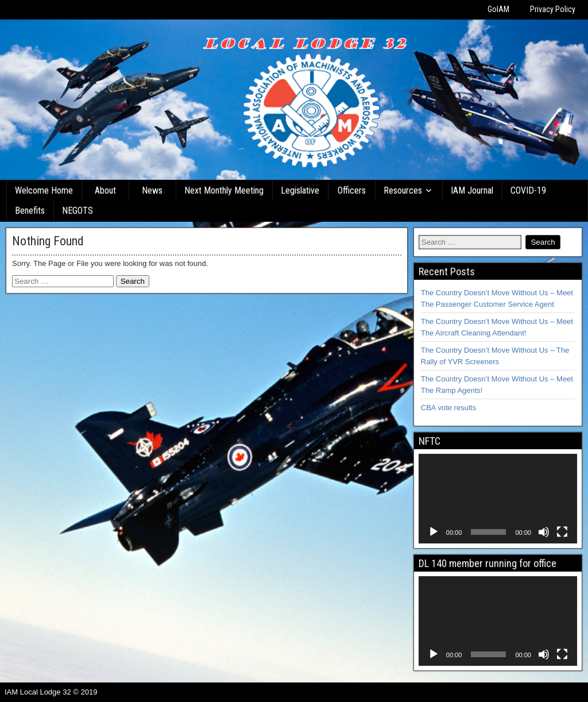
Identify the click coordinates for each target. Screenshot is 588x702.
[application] (498, 498)
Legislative (300, 190)
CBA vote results (448, 408)
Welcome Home (44, 190)
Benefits (30, 211)
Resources (403, 190)
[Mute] (544, 532)
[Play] (434, 532)
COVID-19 (528, 190)
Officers (352, 190)
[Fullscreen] (562, 532)
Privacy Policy (553, 9)
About (105, 190)
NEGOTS (78, 211)
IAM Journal (472, 190)
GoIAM (498, 9)
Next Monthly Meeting (224, 190)
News (152, 190)
